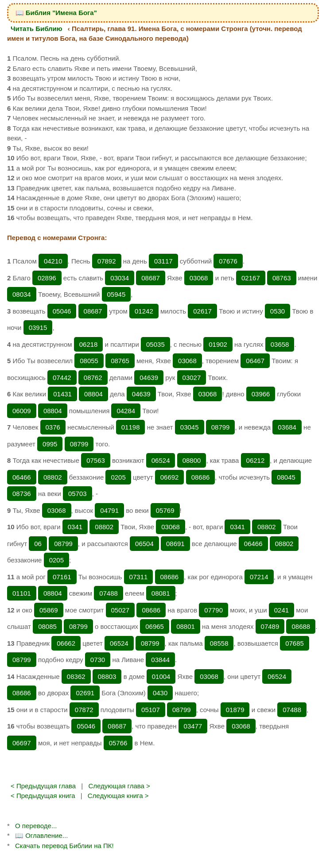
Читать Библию (37, 29)
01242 (144, 311)
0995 (50, 444)
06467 (255, 361)
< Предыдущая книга (43, 796)
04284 (126, 411)
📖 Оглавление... (41, 835)
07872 (84, 710)
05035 (155, 344)
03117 (163, 261)
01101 (22, 593)
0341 (75, 527)
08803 (107, 676)
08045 (286, 477)
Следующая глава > (119, 786)
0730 (98, 660)
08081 (161, 593)
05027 (120, 610)
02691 (85, 693)
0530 (277, 311)
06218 (89, 344)
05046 (62, 311)
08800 (192, 460)
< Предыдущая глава (43, 786)
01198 (131, 427)
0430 (160, 693)
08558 (219, 643)
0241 (281, 610)
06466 (22, 477)
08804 (93, 394)
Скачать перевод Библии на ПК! (64, 846)
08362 (76, 676)
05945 (116, 294)
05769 (165, 510)
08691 (175, 544)
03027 (192, 378)
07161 (62, 577)
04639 (149, 378)
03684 (287, 427)
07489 (270, 626)
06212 (256, 460)
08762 (93, 378)
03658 (280, 344)
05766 (118, 743)
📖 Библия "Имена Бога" (56, 13)
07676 (228, 261)
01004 (161, 676)
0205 (118, 477)
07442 (62, 378)
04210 (53, 261)
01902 (218, 344)
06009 (22, 411)
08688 (301, 626)
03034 (120, 278)
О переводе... (36, 826)
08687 (151, 278)
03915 (38, 327)
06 (38, 544)
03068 (199, 278)
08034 (22, 294)
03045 (190, 427)
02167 (251, 278)
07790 (213, 610)
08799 (221, 427)
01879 (235, 710)
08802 (53, 477)
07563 (96, 460)
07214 (259, 577)
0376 (53, 427)
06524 (161, 460)
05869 (49, 610)
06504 (144, 544)
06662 (66, 643)
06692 (170, 477)
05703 (78, 494)
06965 (155, 626)
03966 (261, 394)
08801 (186, 626)
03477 (193, 726)
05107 (151, 710)
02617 (202, 311)
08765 (120, 361)
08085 (47, 626)
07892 (107, 261)
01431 (62, 394)
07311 (139, 577)
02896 (47, 278)
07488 (109, 593)
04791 (109, 510)
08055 (89, 361)
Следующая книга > (118, 796)
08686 (201, 477)
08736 (22, 494)
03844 (160, 660)
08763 (282, 278)
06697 (22, 743)
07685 (295, 643)
